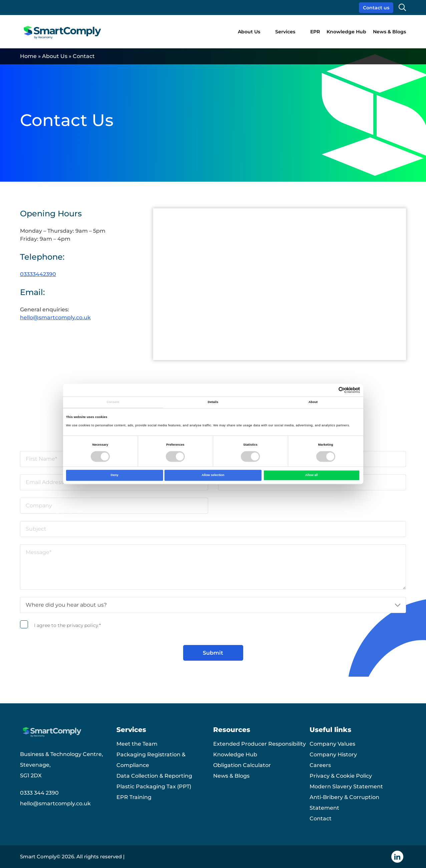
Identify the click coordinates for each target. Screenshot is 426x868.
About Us (249, 32)
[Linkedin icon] (397, 857)
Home (28, 56)
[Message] (213, 567)
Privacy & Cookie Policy (341, 776)
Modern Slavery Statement (346, 786)
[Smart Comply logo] (63, 32)
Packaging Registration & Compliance (151, 760)
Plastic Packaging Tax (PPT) (154, 786)
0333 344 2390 (39, 793)
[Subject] (213, 529)
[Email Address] (114, 482)
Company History (333, 754)
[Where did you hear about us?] (213, 605)
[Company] (114, 506)
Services (285, 32)
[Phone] (312, 482)
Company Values (332, 744)
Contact (321, 818)
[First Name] (114, 459)
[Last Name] (312, 459)
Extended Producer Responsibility (260, 744)
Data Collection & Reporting (154, 776)
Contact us (376, 8)
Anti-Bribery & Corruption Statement (344, 802)
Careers (320, 765)
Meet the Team (137, 744)
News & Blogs (389, 32)
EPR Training (134, 797)
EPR (315, 32)
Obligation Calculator (242, 765)
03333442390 (38, 274)
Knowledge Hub (346, 32)
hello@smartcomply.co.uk (55, 317)
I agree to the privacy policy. (67, 625)
